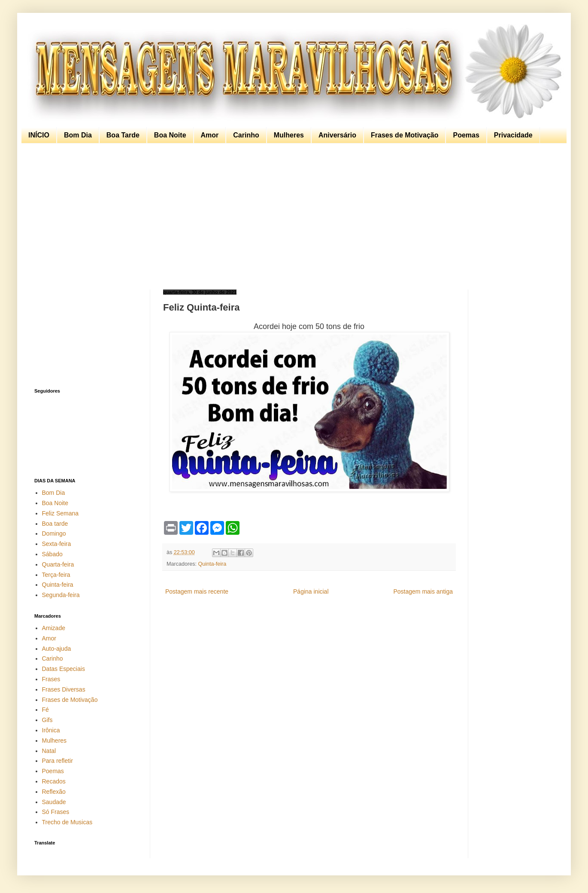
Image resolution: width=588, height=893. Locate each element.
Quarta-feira (58, 564)
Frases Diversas (64, 689)
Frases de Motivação (405, 135)
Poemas (466, 135)
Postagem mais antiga (423, 591)
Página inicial (311, 591)
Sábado (52, 554)
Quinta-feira (212, 564)
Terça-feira (56, 575)
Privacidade (513, 135)
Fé (45, 710)
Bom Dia (78, 135)
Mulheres (289, 135)
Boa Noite (170, 135)
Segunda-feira (61, 595)
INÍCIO (39, 135)
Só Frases (56, 812)
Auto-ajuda (57, 649)
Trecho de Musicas (67, 822)
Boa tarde (55, 524)
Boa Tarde (123, 135)
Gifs (47, 720)
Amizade (54, 628)
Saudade (54, 802)
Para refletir (58, 761)
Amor (210, 135)
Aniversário (337, 135)
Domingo (54, 533)
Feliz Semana (61, 513)
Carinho (246, 135)
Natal (49, 751)
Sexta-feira (57, 544)
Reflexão (54, 792)
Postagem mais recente (197, 591)
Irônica (51, 730)
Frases (51, 679)
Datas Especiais (64, 669)
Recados (54, 781)
